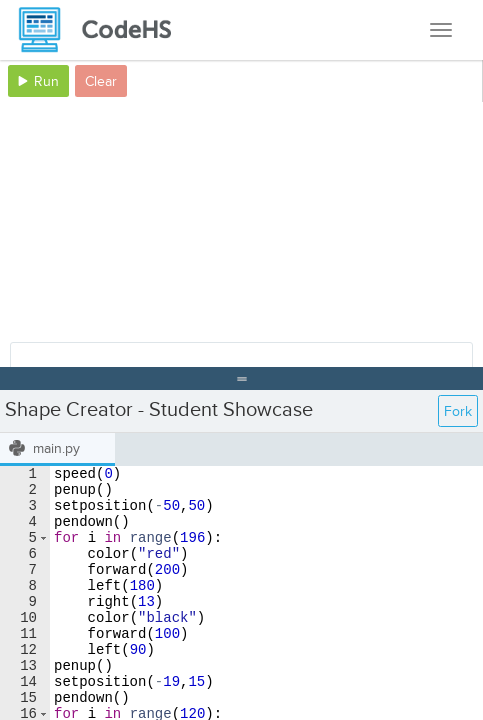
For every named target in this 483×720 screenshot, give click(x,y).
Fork (458, 411)
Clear (101, 81)
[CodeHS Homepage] (103, 30)
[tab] (57, 449)
